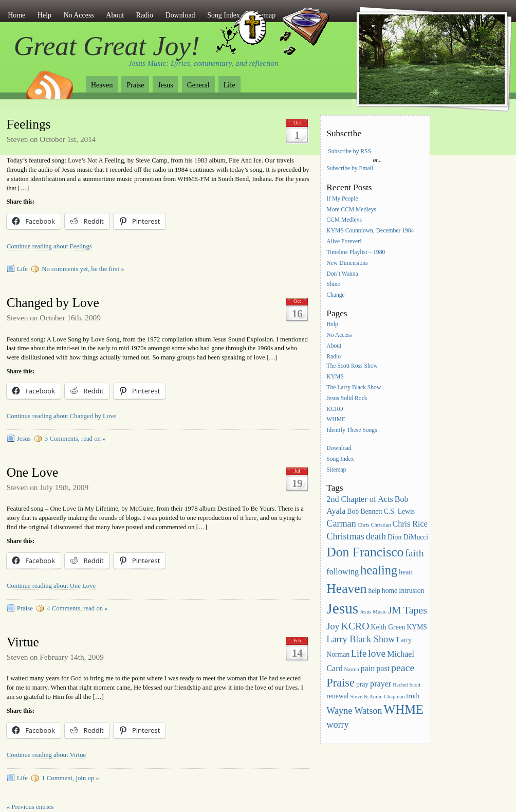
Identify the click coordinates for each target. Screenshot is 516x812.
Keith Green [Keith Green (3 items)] (388, 627)
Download (180, 15)
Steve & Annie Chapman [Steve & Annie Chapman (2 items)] (377, 697)
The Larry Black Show (354, 387)
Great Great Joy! (107, 46)
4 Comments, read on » (77, 608)
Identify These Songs (352, 431)
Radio (145, 15)
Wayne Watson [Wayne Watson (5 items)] (354, 711)
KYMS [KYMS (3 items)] (417, 627)
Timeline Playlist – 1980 (356, 252)
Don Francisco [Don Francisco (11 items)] (365, 552)
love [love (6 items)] (377, 653)
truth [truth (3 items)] (413, 696)
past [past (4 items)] (383, 668)
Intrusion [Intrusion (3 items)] (411, 591)
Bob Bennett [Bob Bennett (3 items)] (365, 511)
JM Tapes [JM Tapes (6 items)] (408, 610)
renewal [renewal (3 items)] (337, 696)
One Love (33, 472)
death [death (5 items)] (376, 536)
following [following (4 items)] (343, 572)
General (198, 85)
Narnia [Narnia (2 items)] (352, 669)
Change (335, 295)
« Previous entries (30, 807)
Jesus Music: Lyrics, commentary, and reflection (204, 63)
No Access (79, 15)
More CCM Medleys (351, 210)
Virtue (23, 642)
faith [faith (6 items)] (414, 553)
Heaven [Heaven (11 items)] (346, 589)
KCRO (335, 409)
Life (229, 85)
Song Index (340, 459)
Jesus (165, 85)
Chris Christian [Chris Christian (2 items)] (374, 525)
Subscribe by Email (350, 168)
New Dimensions (347, 263)
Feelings (29, 124)
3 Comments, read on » (75, 439)
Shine (333, 285)
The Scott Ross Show (352, 366)
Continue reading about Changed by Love (62, 416)
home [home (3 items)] (390, 591)
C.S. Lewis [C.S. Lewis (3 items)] (399, 511)
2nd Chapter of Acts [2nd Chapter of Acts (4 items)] (360, 499)
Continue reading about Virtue (46, 755)
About (115, 15)
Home (16, 15)
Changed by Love (53, 303)
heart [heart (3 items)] (406, 572)
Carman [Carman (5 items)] (341, 524)
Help (44, 15)
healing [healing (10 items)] (379, 570)
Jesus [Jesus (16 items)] (342, 608)
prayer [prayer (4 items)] (381, 684)
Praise (135, 85)
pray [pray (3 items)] (362, 684)
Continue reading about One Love (51, 586)
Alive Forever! (344, 241)
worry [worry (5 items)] (337, 725)
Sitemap (336, 470)
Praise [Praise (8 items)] (340, 683)
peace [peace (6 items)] (403, 667)
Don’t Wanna (342, 274)
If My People (342, 199)
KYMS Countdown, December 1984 (370, 231)
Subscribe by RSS (349, 151)
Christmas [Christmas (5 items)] (345, 536)
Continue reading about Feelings (49, 246)
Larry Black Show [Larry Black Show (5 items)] (361, 639)
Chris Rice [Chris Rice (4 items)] (410, 524)
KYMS (335, 377)
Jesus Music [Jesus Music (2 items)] (373, 612)
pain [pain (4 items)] (368, 668)
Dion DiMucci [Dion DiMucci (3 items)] (408, 537)
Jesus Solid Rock (347, 398)
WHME (336, 420)
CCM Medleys (344, 220)
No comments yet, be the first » (83, 269)
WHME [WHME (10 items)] (403, 709)
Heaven (102, 85)
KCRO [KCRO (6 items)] (355, 626)
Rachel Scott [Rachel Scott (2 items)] (407, 685)
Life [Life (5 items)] (359, 654)
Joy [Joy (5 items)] (333, 626)
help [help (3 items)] (374, 591)
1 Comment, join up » (70, 778)
